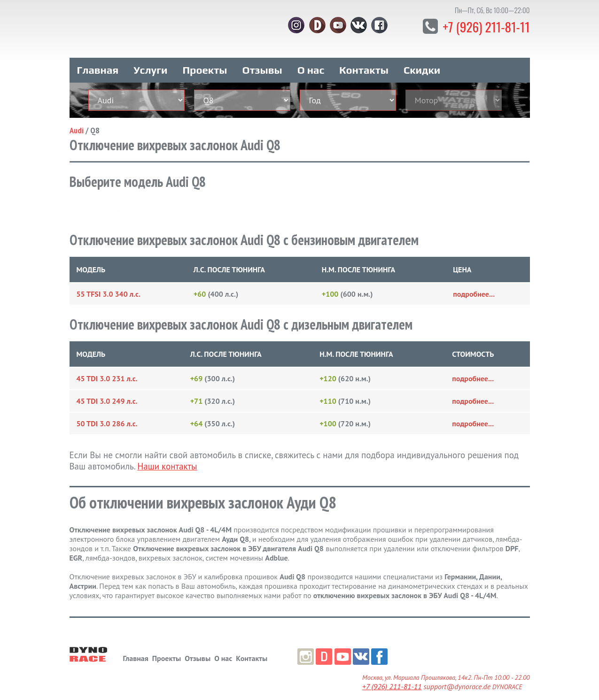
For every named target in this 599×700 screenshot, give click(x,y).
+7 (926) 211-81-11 (479, 26)
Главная (98, 60)
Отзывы (262, 60)
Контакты (364, 60)
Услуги (150, 60)
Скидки (422, 60)
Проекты (205, 60)
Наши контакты (167, 456)
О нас (311, 60)
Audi (77, 120)
